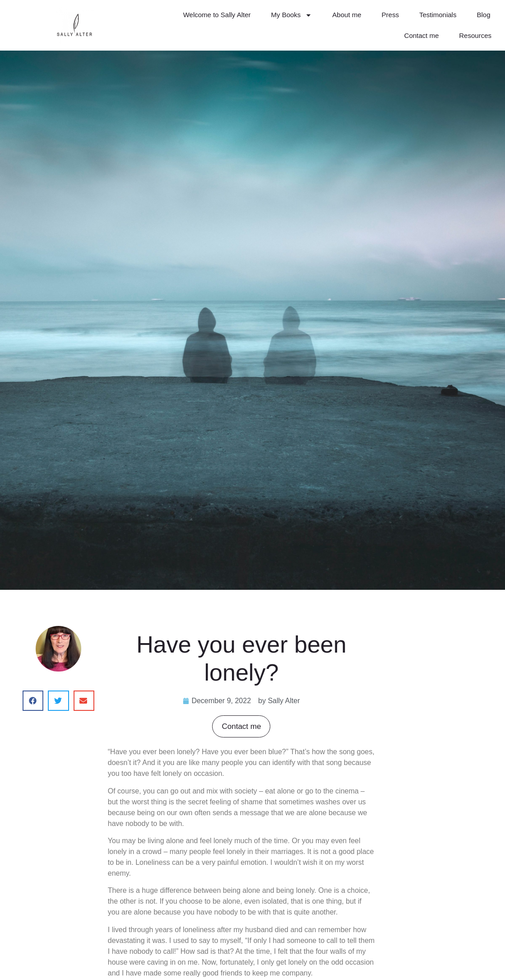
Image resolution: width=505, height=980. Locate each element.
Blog (483, 15)
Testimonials (438, 15)
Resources (475, 35)
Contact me (422, 35)
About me (347, 15)
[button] (33, 701)
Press (390, 15)
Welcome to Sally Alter (217, 15)
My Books (292, 15)
